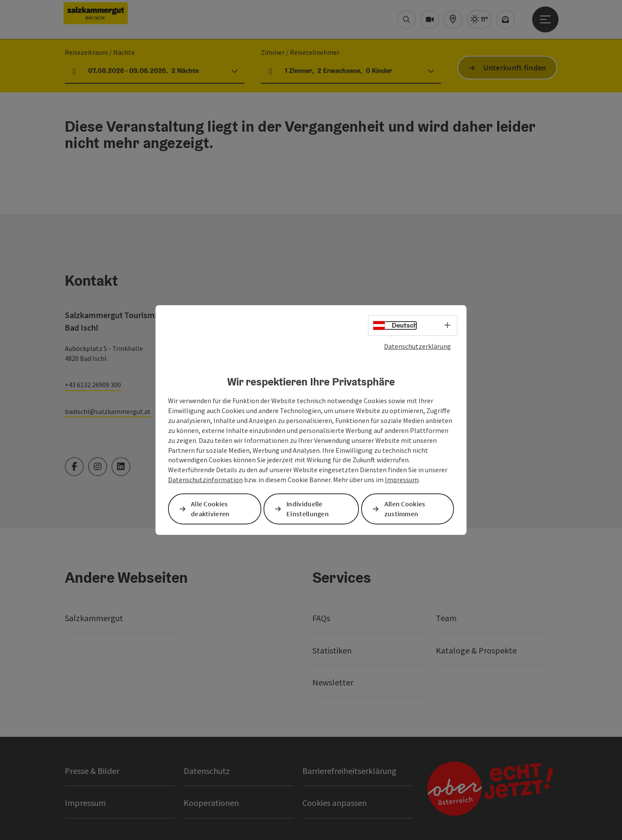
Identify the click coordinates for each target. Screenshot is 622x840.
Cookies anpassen (335, 803)
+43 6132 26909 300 (93, 385)
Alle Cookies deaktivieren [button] (210, 509)
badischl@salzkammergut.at (108, 411)
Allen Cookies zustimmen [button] (405, 509)
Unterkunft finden (515, 68)
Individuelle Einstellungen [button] (308, 509)
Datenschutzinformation (205, 480)
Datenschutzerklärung (417, 346)
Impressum (402, 480)
